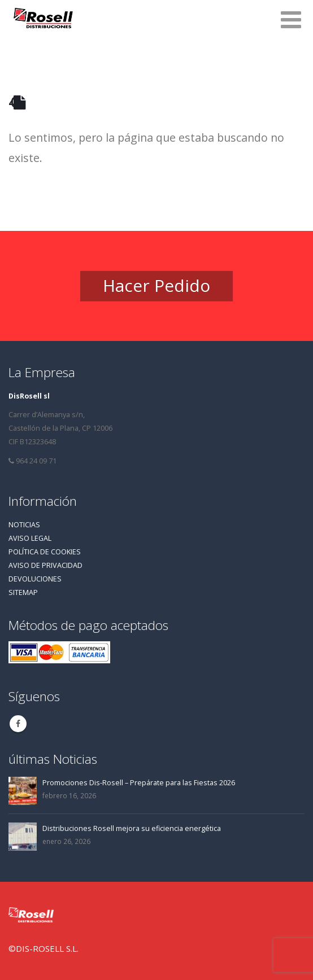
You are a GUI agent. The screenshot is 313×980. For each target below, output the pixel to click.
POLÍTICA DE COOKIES (45, 552)
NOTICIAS (24, 525)
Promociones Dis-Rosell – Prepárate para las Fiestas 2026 (139, 783)
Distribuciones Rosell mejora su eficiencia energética (132, 828)
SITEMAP (23, 592)
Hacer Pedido (156, 285)
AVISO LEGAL (30, 538)
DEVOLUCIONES (35, 579)
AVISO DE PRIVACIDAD (45, 565)
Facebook (18, 724)
